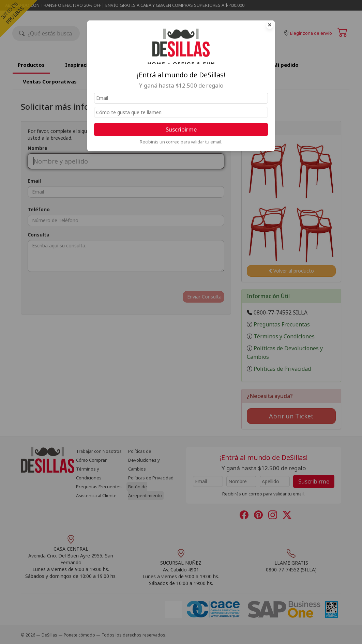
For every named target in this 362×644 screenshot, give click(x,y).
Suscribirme (181, 129)
